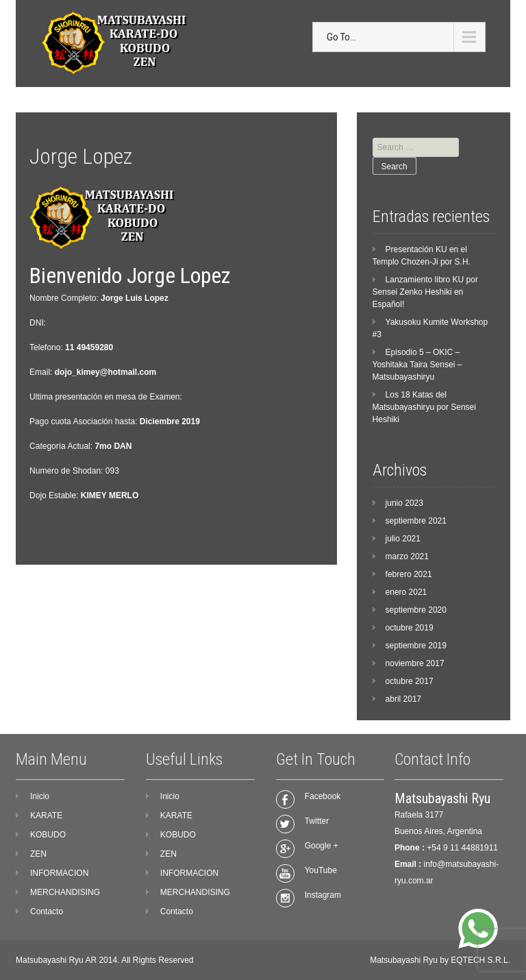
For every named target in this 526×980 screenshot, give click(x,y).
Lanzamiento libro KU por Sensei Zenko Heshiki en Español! (425, 292)
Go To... (341, 37)
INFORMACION (59, 873)
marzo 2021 (407, 556)
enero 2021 (406, 592)
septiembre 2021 (416, 521)
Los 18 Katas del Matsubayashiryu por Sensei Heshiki (424, 407)
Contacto (47, 911)
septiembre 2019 (416, 646)
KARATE (46, 816)
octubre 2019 (410, 628)
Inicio (40, 796)
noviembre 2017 (415, 663)
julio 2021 (403, 539)
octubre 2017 (410, 681)
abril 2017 (404, 699)
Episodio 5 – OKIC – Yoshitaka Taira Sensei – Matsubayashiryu (417, 365)
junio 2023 (404, 503)
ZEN (38, 854)
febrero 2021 (409, 574)
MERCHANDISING (65, 892)
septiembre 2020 (416, 610)
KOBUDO (48, 835)
